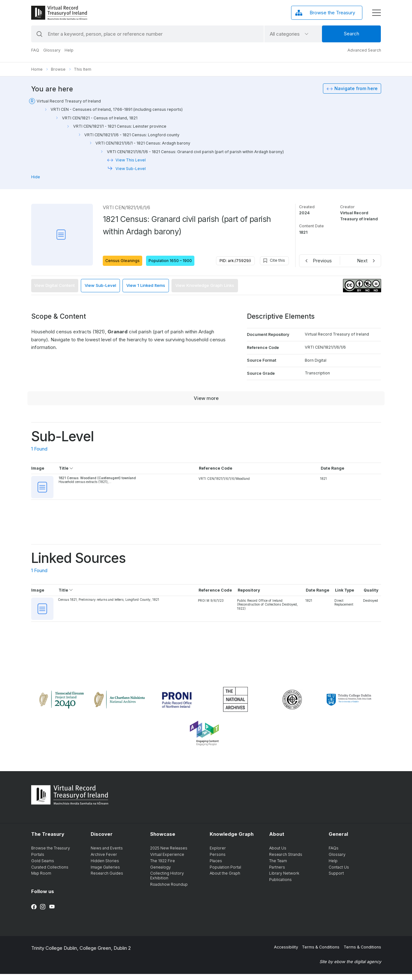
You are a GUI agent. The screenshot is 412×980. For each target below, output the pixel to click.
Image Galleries (105, 873)
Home (37, 69)
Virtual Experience (167, 860)
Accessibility (286, 953)
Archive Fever (104, 860)
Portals (38, 860)
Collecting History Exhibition (167, 882)
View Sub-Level (131, 169)
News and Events (107, 854)
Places (216, 866)
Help (69, 50)
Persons (218, 860)
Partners (277, 873)
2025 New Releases (169, 854)
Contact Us (339, 873)
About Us (278, 854)
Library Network (284, 879)
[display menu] (376, 13)
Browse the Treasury (51, 854)
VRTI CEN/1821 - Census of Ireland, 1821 (100, 118)
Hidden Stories (105, 866)
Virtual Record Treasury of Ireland (69, 101)
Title (66, 468)
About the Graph (225, 879)
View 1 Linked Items (146, 285)
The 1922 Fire (163, 866)
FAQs (334, 854)
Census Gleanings (122, 261)
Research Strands (286, 860)
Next (362, 261)
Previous (322, 261)
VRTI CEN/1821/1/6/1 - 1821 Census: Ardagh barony (143, 143)
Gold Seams (43, 866)
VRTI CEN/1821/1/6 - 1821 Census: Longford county (132, 135)
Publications (280, 886)
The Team (278, 866)
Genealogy (161, 873)
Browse (58, 69)
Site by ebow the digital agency (350, 967)
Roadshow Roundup (169, 890)
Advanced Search (364, 50)
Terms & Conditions (321, 953)
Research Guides (107, 879)
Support (336, 879)
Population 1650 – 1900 (170, 261)
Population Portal (225, 873)
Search (352, 34)
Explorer (218, 854)
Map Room (41, 879)
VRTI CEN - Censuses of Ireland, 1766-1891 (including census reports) (117, 109)
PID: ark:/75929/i (235, 261)
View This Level (131, 160)
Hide (36, 177)
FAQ (35, 50)
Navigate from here (356, 88)
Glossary (52, 50)
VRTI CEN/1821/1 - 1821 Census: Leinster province (120, 126)
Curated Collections (50, 873)
